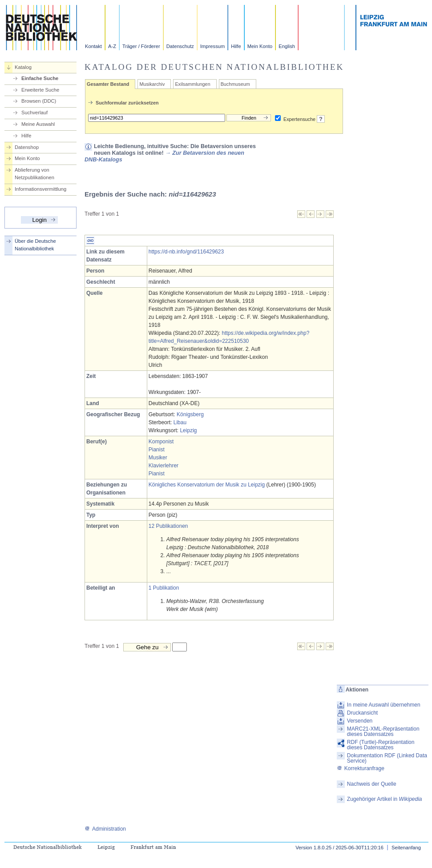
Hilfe (236, 46)
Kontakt (93, 46)
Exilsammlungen (192, 84)
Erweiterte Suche (40, 90)
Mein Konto (260, 46)
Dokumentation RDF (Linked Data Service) (387, 758)
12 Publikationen (168, 526)
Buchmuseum (235, 84)
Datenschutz (180, 46)
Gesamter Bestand (108, 84)
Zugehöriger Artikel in (385, 799)
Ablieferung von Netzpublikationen (34, 174)
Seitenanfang (406, 848)
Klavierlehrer (164, 466)
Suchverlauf (34, 113)
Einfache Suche (40, 78)
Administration (105, 829)
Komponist (161, 442)
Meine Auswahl (38, 124)
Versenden (360, 721)
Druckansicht (362, 713)
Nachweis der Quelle (372, 784)
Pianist (157, 450)
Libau (180, 422)
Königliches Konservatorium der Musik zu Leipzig (207, 485)
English (287, 46)
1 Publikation (164, 588)
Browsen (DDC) (39, 101)
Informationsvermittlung (40, 189)
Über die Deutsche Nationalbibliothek (35, 245)
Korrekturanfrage (361, 768)
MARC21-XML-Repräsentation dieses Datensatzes (383, 731)
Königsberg (190, 414)
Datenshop (27, 147)
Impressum (212, 46)
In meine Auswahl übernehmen (384, 705)
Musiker (158, 458)
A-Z (112, 46)
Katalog (23, 67)
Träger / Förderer (141, 46)
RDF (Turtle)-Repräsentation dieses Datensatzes (381, 745)
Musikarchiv (152, 84)
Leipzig (188, 430)
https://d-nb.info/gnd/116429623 (186, 252)
